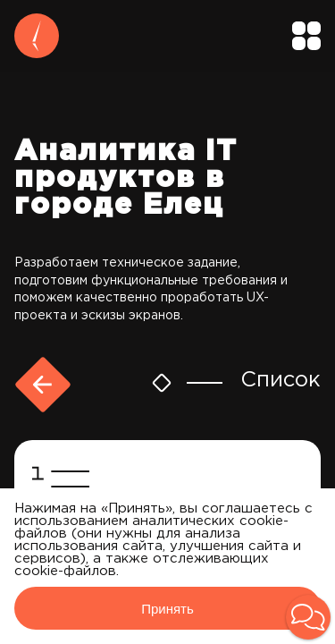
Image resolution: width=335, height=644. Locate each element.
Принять (167, 609)
